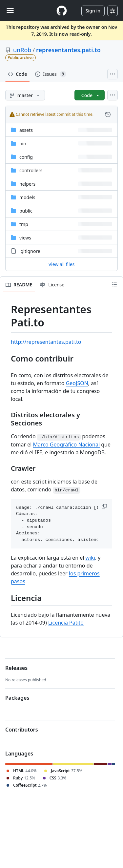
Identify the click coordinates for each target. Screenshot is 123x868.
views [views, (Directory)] (25, 238)
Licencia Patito (66, 623)
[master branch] (25, 95)
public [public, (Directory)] (26, 211)
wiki (90, 558)
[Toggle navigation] (10, 10)
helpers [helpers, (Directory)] (27, 184)
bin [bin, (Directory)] (23, 144)
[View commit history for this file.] (108, 114)
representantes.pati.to (68, 50)
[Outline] (114, 284)
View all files (62, 264)
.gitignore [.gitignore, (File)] (30, 251)
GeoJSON (77, 383)
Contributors (22, 730)
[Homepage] (62, 11)
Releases (16, 668)
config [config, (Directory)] (26, 157)
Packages (17, 698)
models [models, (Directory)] (27, 197)
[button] (105, 506)
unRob (22, 50)
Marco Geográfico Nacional (66, 444)
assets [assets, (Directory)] (26, 130)
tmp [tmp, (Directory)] (24, 224)
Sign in (93, 11)
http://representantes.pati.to (46, 342)
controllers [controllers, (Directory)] (31, 170)
